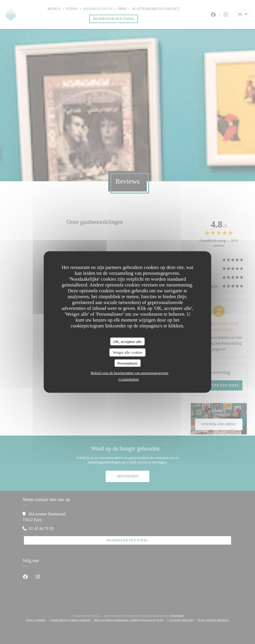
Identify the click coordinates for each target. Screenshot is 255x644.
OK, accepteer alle (127, 341)
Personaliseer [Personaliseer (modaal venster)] (127, 363)
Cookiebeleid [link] (129, 379)
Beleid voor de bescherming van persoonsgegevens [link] (130, 373)
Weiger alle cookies (127, 352)
